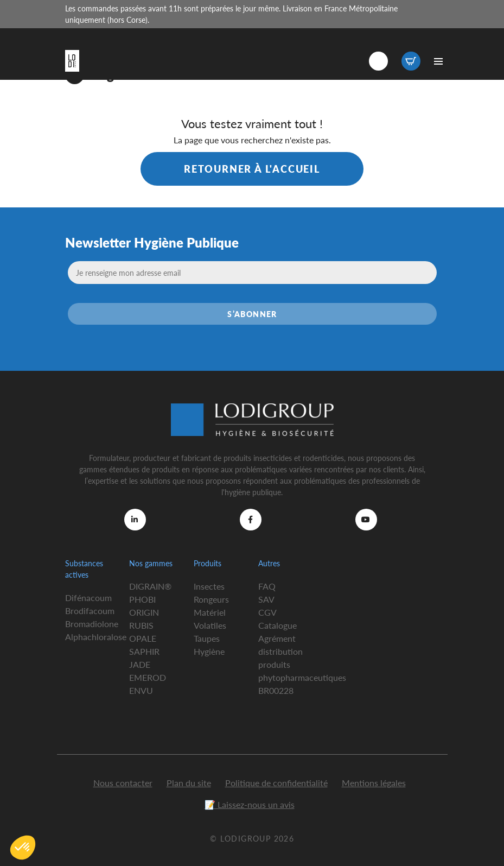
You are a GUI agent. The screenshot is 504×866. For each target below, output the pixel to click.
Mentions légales (374, 783)
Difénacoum (88, 598)
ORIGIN (144, 612)
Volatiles (210, 625)
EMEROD (148, 677)
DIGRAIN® (150, 586)
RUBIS (141, 625)
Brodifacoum (90, 611)
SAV (266, 599)
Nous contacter (123, 783)
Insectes (209, 586)
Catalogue (277, 625)
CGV (267, 612)
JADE (140, 664)
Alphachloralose (96, 637)
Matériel (210, 612)
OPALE (143, 638)
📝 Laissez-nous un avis (250, 804)
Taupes (207, 638)
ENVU (141, 690)
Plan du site (189, 783)
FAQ (267, 586)
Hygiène (209, 651)
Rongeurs (211, 599)
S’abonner (252, 314)
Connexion (378, 61)
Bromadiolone (92, 624)
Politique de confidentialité (276, 783)
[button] (23, 848)
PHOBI (142, 599)
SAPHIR (144, 651)
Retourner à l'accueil (252, 169)
